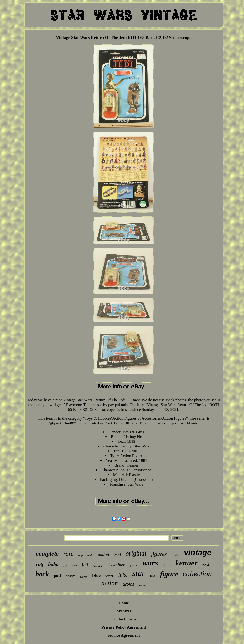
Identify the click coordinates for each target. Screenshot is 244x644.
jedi (134, 565)
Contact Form (124, 619)
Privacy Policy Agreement (124, 627)
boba (53, 564)
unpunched (85, 555)
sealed (103, 555)
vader (109, 576)
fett (85, 565)
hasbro (71, 576)
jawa (74, 565)
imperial (97, 566)
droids (129, 584)
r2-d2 (207, 565)
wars (150, 563)
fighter (175, 555)
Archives (124, 611)
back (42, 574)
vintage (198, 553)
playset (84, 577)
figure (169, 574)
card (117, 555)
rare (68, 554)
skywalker (116, 565)
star (139, 573)
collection (197, 574)
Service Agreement (124, 635)
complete (47, 553)
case (143, 585)
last (65, 566)
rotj (40, 564)
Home (124, 603)
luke (123, 575)
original (136, 553)
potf (57, 575)
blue (96, 575)
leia (153, 576)
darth (167, 565)
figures (159, 554)
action (110, 583)
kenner (186, 563)
